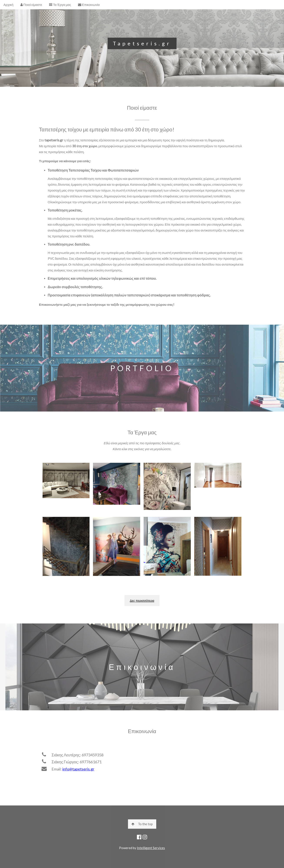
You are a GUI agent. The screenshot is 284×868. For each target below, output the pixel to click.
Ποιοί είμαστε (31, 5)
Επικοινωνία (89, 5)
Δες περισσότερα (142, 600)
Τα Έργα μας (60, 5)
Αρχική (8, 5)
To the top (142, 824)
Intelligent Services (151, 848)
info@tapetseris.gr (78, 769)
